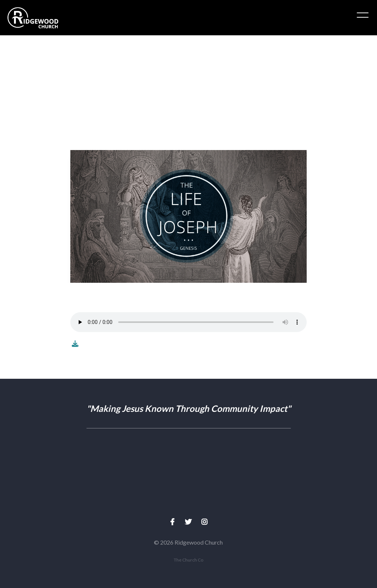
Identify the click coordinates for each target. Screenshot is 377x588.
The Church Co (188, 560)
